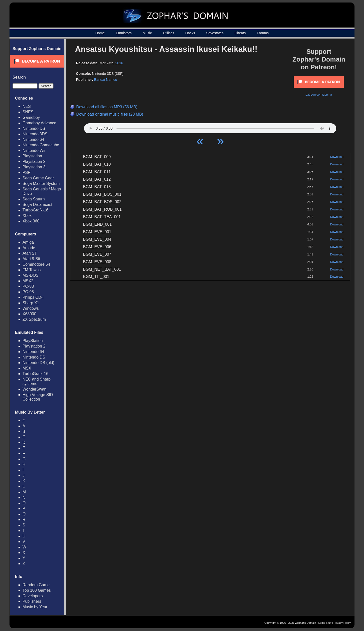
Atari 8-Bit (31, 259)
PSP (26, 173)
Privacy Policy (342, 623)
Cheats (240, 33)
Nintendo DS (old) (38, 363)
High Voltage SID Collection (38, 397)
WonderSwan (34, 389)
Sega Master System (41, 184)
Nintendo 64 (33, 139)
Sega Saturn (34, 199)
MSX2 (28, 281)
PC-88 (28, 286)
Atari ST (30, 253)
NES (27, 106)
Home (100, 33)
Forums (263, 33)
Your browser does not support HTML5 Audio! (210, 127)
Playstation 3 (34, 167)
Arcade (29, 248)
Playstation (32, 156)
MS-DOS (30, 275)
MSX (27, 368)
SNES (28, 112)
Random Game (36, 585)
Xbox (27, 216)
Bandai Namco (105, 80)
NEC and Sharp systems (36, 381)
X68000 (29, 314)
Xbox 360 (31, 221)
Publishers (32, 601)
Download (337, 157)
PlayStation (33, 341)
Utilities (169, 33)
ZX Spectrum (34, 319)
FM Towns (32, 270)
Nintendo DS (34, 128)
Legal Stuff (325, 623)
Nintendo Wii (34, 150)
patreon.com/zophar (319, 95)
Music (147, 33)
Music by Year (35, 607)
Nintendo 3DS (35, 134)
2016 (119, 63)
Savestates (215, 33)
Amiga (28, 242)
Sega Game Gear (38, 178)
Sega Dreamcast (37, 205)
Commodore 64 (36, 264)
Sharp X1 (31, 303)
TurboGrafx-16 (35, 210)
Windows (31, 308)
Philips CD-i (33, 297)
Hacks (190, 33)
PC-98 (28, 292)
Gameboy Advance (39, 123)
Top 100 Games (37, 590)
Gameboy (31, 117)
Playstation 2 (34, 162)
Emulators (124, 33)
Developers (33, 596)
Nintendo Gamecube (41, 145)
